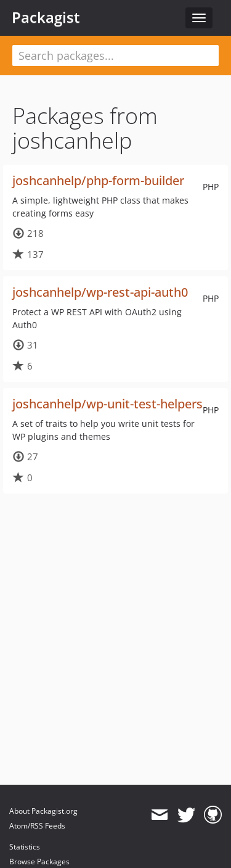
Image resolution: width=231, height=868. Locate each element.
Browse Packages (39, 862)
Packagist (46, 17)
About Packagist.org (43, 811)
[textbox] (115, 56)
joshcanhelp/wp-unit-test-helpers (107, 404)
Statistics (25, 847)
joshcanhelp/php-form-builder (98, 180)
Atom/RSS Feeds (37, 826)
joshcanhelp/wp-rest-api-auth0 (100, 292)
